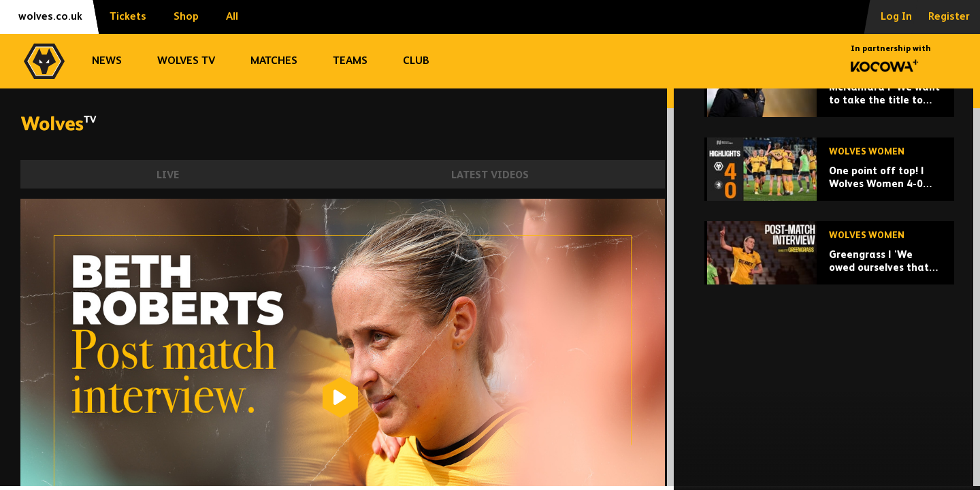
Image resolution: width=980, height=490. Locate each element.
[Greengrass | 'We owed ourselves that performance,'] (829, 347)
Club (416, 61)
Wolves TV (186, 61)
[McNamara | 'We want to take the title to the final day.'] (829, 179)
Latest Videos (490, 175)
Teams (350, 61)
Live (168, 175)
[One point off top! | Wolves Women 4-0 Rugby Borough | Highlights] (829, 263)
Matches (274, 61)
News (107, 61)
